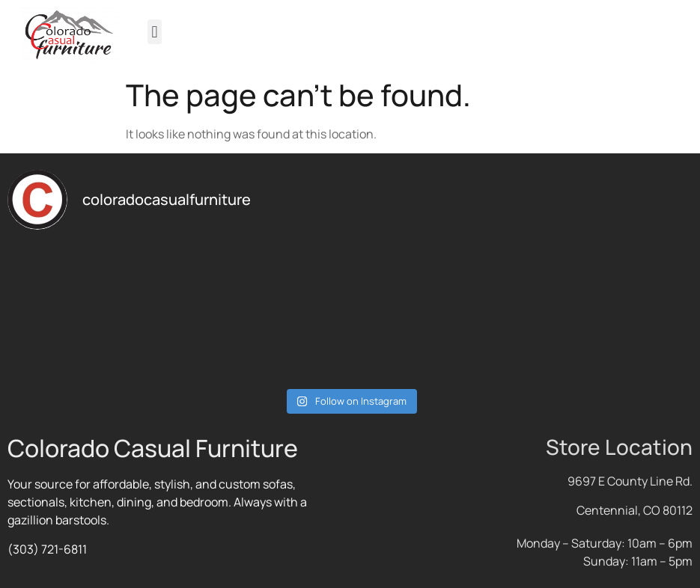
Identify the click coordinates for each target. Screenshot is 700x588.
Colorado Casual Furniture (153, 448)
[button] (155, 32)
